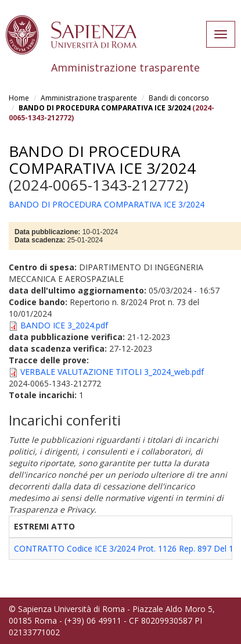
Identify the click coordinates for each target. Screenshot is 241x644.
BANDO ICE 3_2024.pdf (64, 325)
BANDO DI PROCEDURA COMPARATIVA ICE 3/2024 (105, 108)
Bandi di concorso (179, 98)
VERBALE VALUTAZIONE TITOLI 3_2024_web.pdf (112, 372)
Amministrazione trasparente (89, 98)
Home (19, 98)
